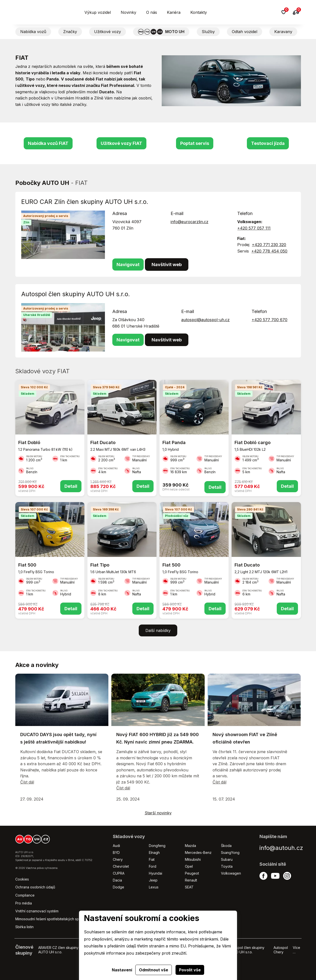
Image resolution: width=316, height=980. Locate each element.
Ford (153, 866)
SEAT (189, 887)
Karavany (283, 32)
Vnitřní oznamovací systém (37, 911)
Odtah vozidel (245, 32)
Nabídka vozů (33, 32)
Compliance (25, 895)
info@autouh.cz (281, 848)
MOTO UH (161, 32)
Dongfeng (157, 846)
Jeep (153, 880)
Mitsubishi (193, 859)
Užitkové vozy (108, 32)
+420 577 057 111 (254, 228)
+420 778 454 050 (269, 251)
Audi (116, 846)
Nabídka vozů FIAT (48, 143)
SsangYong (230, 853)
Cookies (22, 879)
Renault (191, 880)
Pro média (24, 903)
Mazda (190, 846)
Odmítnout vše (154, 970)
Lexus (154, 887)
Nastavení (122, 970)
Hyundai (156, 873)
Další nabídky (158, 630)
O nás (152, 12)
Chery (118, 859)
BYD (116, 853)
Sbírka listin (24, 927)
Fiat (152, 859)
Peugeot (192, 873)
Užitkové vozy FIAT (121, 143)
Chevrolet (121, 866)
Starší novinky (158, 813)
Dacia (117, 880)
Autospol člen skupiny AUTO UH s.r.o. (247, 950)
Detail (71, 486)
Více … (296, 950)
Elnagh (154, 853)
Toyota (227, 866)
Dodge (118, 887)
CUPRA (119, 873)
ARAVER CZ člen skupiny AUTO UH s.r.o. (58, 950)
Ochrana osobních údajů (35, 887)
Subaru (227, 859)
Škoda (226, 846)
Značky (70, 32)
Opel (189, 866)
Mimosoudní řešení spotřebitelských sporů (50, 919)
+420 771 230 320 (269, 245)
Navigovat (128, 265)
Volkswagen (231, 873)
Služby (208, 32)
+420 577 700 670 (269, 320)
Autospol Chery (281, 950)
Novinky (128, 12)
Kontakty (199, 12)
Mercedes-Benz (198, 853)
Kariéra (174, 12)
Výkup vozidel (98, 12)
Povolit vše (190, 970)
